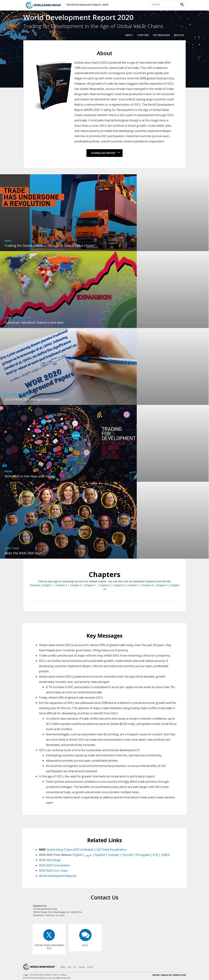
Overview (35, 585)
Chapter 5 (105, 585)
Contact (63, 975)
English (77, 855)
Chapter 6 (119, 585)
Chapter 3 (76, 585)
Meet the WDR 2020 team (24, 553)
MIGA (82, 967)
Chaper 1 (48, 585)
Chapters (143, 35)
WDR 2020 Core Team (53, 871)
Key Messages (162, 35)
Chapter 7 (133, 585)
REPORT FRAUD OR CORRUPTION (169, 975)
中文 (155, 855)
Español (100, 855)
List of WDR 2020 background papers (33, 399)
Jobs (55, 975)
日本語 (165, 855)
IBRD (63, 967)
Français (113, 855)
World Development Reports (58, 876)
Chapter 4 (90, 585)
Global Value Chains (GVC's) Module (70, 850)
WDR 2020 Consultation (55, 865)
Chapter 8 (147, 585)
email (62, 915)
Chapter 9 (162, 585)
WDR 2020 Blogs (50, 860)
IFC (75, 967)
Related (179, 35)
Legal (26, 975)
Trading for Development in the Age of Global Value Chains (49, 246)
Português (143, 855)
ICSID (90, 967)
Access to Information (41, 975)
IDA (69, 967)
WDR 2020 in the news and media (29, 476)
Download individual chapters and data (34, 322)
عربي (88, 855)
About (129, 35)
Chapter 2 (61, 585)
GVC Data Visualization (111, 850)
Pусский (127, 855)
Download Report (105, 153)
